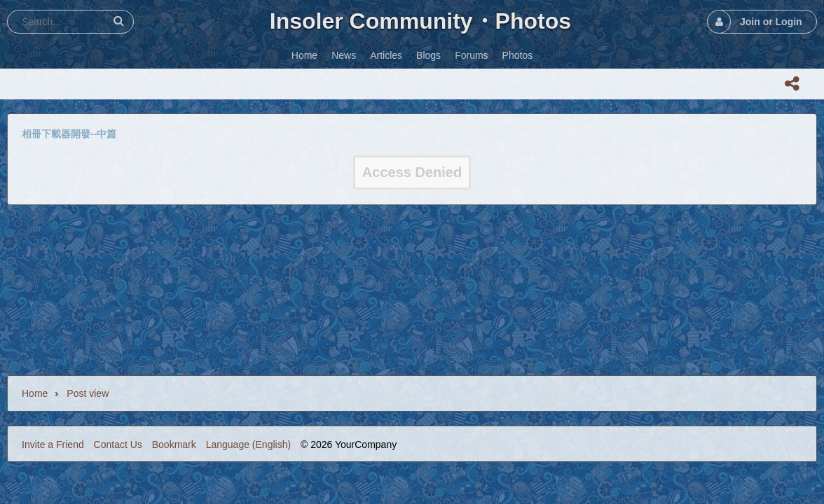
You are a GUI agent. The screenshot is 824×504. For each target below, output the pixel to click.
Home (35, 393)
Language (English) (248, 444)
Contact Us (118, 444)
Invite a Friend (53, 444)
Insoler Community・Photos (420, 21)
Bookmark (174, 444)
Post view (88, 393)
